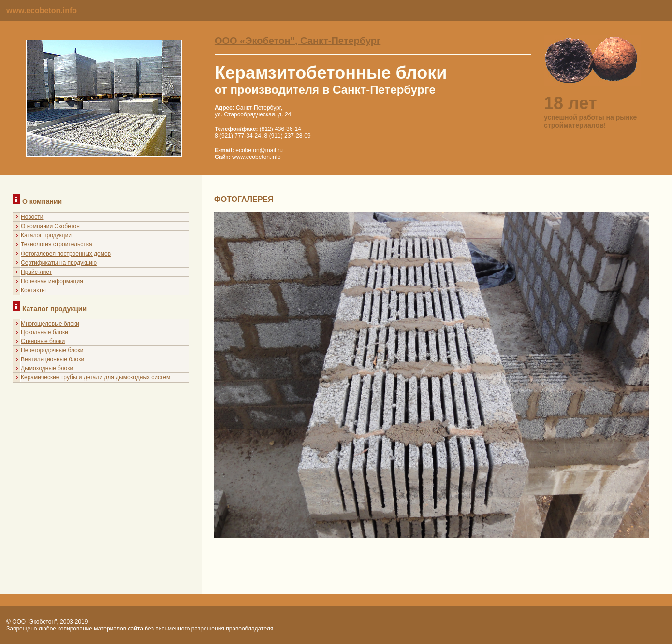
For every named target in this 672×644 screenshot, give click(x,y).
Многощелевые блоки (50, 324)
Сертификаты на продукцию (59, 263)
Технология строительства (57, 244)
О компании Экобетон (50, 226)
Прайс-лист (36, 272)
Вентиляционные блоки (52, 359)
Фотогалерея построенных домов (66, 254)
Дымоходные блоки (47, 368)
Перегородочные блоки (52, 350)
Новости (32, 217)
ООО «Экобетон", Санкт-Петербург (298, 41)
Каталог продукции (46, 235)
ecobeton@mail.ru (259, 150)
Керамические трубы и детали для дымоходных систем (95, 377)
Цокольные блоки (44, 332)
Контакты (33, 290)
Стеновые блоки (43, 341)
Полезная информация (52, 281)
